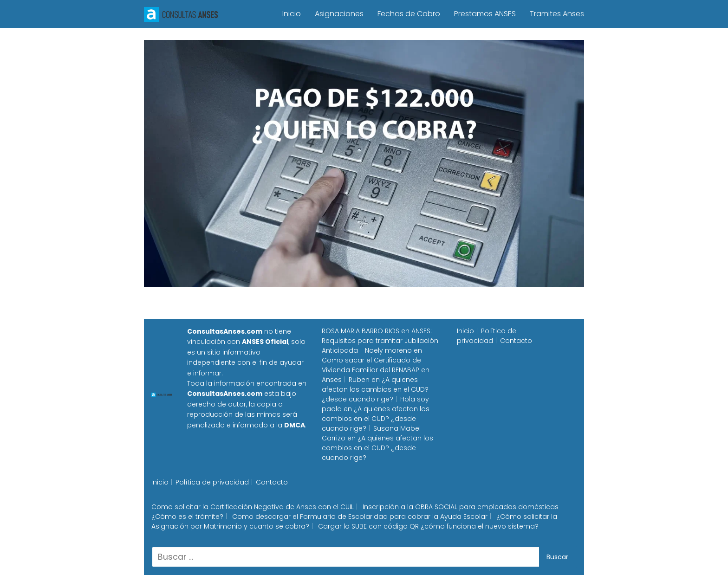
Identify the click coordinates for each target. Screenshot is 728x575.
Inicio (292, 14)
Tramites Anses (557, 14)
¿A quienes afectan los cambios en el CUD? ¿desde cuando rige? (375, 389)
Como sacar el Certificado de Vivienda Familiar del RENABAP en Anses (376, 370)
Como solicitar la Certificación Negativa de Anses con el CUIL (253, 507)
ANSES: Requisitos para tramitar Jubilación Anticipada (380, 341)
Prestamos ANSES (485, 14)
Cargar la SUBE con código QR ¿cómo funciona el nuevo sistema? (428, 526)
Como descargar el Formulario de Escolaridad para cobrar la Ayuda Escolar (360, 517)
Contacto (516, 341)
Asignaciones (339, 14)
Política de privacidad (487, 336)
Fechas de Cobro (409, 14)
